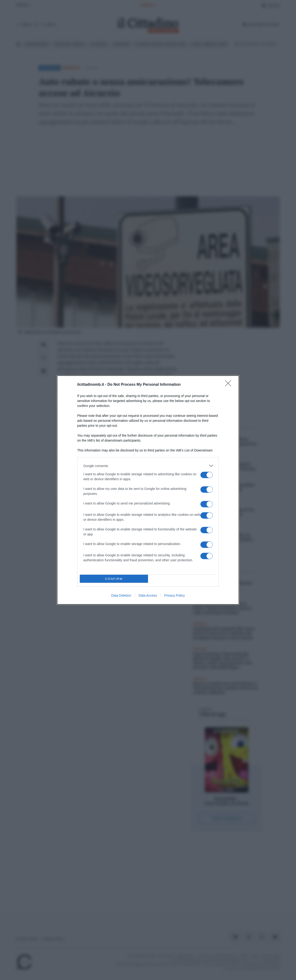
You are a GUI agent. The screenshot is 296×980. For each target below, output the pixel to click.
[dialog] (148, 490)
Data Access (148, 595)
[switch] (207, 475)
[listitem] (148, 466)
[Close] (230, 385)
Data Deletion (121, 595)
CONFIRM (114, 579)
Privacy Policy (175, 595)
